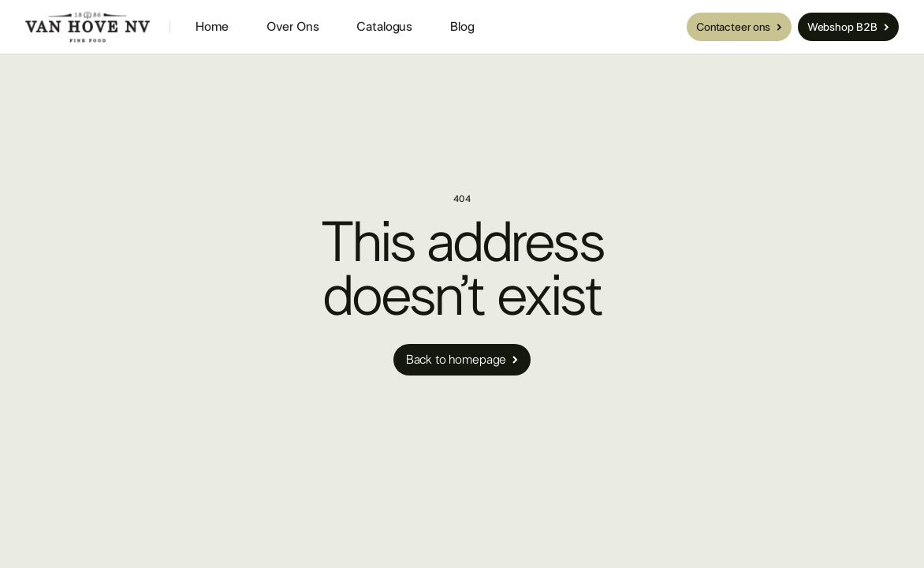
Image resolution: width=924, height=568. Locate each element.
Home (212, 27)
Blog (462, 27)
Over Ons (293, 27)
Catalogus (384, 27)
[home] (88, 27)
